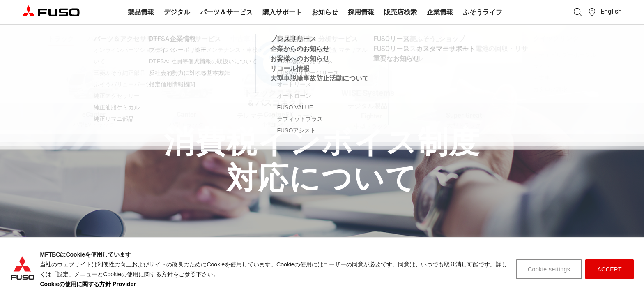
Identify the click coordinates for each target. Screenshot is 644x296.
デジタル (177, 12)
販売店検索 (400, 12)
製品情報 (141, 12)
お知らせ (325, 12)
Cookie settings (549, 269)
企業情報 (440, 12)
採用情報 (361, 12)
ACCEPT (609, 269)
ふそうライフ (483, 12)
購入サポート (282, 12)
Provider (124, 284)
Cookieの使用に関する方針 (75, 284)
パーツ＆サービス (226, 12)
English (611, 11)
